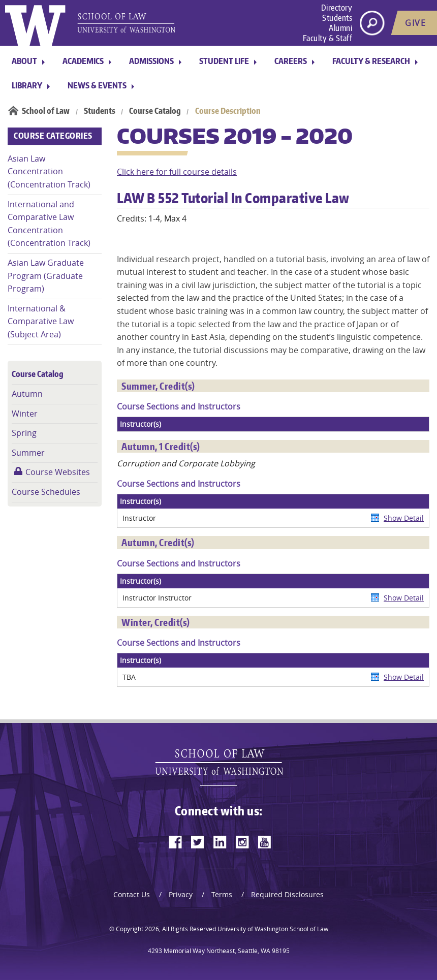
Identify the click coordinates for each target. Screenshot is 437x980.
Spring (24, 433)
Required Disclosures (287, 894)
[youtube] (265, 842)
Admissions (151, 61)
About (24, 61)
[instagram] (242, 842)
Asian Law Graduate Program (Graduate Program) (46, 276)
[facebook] (175, 842)
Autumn (27, 394)
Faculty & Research (371, 61)
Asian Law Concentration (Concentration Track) (49, 171)
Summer (28, 453)
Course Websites (58, 472)
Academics (83, 61)
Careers (291, 61)
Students (337, 18)
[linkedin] (220, 842)
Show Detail (404, 518)
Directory (337, 8)
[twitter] (198, 842)
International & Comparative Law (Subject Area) (41, 321)
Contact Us (132, 894)
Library (27, 85)
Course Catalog (155, 111)
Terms (222, 894)
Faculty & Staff (328, 38)
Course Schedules (46, 492)
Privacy (181, 894)
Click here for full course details (177, 172)
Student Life (224, 61)
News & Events (97, 85)
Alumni (340, 28)
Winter (25, 414)
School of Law (46, 111)
